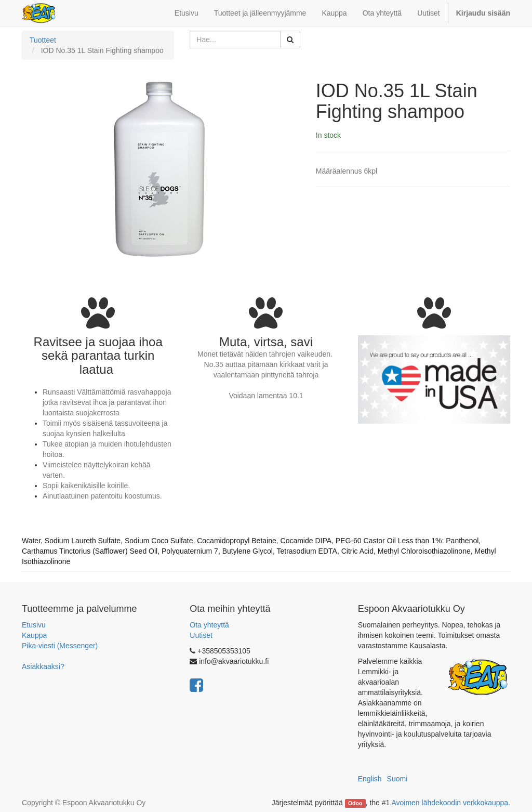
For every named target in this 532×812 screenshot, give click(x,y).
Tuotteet (43, 40)
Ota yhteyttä (209, 625)
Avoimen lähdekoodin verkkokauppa (450, 803)
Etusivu (34, 625)
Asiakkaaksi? (43, 666)
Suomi (397, 779)
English (370, 779)
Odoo (355, 803)
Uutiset (201, 635)
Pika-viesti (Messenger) (60, 646)
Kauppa (34, 635)
